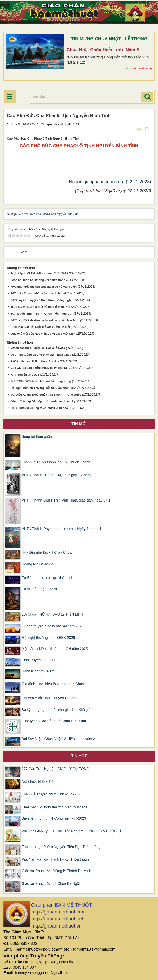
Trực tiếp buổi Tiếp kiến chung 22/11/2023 (39, 273)
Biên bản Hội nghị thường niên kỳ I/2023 (54, 818)
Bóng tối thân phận (37, 437)
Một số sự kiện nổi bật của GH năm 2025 (55, 649)
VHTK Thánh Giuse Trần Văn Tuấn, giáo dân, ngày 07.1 (66, 500)
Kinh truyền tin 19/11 (25, 375)
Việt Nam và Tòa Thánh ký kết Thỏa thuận (55, 859)
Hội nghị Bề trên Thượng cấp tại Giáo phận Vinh (44, 388)
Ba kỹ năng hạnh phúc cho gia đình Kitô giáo (57, 710)
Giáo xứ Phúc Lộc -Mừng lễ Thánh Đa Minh (56, 871)
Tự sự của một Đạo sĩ (39, 589)
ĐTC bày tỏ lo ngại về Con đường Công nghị (41, 300)
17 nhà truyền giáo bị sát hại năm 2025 (53, 626)
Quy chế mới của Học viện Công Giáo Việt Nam (43, 334)
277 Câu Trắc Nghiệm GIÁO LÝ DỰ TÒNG (55, 769)
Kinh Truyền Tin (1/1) (38, 660)
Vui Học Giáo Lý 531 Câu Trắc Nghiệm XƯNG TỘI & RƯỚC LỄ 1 (73, 831)
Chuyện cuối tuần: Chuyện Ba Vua (49, 698)
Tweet (23, 252)
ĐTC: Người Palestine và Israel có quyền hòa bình (45, 320)
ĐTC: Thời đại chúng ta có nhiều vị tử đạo (39, 408)
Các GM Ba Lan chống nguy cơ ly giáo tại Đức (42, 368)
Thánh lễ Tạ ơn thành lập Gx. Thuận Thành (56, 462)
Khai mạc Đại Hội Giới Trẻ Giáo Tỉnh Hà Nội (40, 327)
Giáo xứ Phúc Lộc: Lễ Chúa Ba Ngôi (51, 884)
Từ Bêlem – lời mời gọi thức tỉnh (47, 578)
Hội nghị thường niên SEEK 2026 (48, 638)
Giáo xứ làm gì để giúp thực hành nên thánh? (42, 401)
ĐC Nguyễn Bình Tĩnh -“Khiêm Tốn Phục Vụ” (42, 314)
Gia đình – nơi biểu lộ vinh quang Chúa (53, 684)
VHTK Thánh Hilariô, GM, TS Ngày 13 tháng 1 (58, 475)
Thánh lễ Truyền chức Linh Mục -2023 (52, 794)
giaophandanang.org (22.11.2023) (117, 182)
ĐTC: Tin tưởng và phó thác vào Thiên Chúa (41, 355)
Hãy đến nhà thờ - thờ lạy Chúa (47, 552)
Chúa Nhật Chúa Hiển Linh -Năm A (103, 50)
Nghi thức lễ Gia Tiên (38, 782)
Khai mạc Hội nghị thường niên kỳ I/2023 (54, 807)
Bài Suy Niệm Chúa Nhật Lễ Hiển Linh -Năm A (58, 739)
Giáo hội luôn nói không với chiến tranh (38, 280)
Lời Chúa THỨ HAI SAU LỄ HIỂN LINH (52, 614)
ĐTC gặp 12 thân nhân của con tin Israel (38, 293)
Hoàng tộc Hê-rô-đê (37, 564)
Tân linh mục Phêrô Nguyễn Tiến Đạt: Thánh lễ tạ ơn (64, 847)
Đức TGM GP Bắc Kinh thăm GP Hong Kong (41, 381)
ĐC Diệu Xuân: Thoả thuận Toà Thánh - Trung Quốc (46, 395)
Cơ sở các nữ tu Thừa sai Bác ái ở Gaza (38, 348)
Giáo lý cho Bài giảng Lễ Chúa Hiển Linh (54, 721)
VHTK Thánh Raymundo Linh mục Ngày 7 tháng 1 (61, 529)
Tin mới (79, 424)
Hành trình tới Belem (38, 671)
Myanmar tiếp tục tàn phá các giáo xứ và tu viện (44, 287)
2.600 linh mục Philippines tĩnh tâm (35, 361)
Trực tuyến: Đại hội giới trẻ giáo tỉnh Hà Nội (40, 307)
